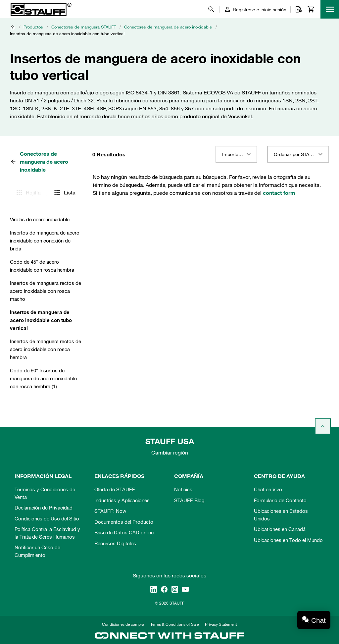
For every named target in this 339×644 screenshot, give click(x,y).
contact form (279, 193)
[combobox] (236, 154)
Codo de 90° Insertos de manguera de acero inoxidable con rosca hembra (43, 378)
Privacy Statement (221, 624)
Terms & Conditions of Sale (174, 624)
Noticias (183, 489)
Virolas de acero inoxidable (40, 219)
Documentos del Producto (124, 522)
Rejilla (28, 192)
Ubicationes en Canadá (280, 529)
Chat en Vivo (268, 489)
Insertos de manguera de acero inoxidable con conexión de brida (45, 241)
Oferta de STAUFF (115, 489)
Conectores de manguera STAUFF (84, 27)
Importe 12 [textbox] (234, 154)
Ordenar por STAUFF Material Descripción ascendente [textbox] (298, 154)
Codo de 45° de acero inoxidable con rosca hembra (42, 266)
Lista (64, 192)
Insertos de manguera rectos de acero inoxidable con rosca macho (46, 291)
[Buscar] (211, 9)
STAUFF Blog (189, 500)
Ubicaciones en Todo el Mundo (288, 540)
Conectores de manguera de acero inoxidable (168, 27)
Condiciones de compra (123, 624)
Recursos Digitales (115, 543)
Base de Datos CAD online (124, 532)
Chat (318, 620)
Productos (33, 27)
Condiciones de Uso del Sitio (47, 518)
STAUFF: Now (110, 511)
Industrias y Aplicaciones (122, 500)
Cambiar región (170, 453)
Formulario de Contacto (280, 500)
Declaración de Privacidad (44, 508)
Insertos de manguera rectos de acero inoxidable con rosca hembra (46, 349)
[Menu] (330, 9)
